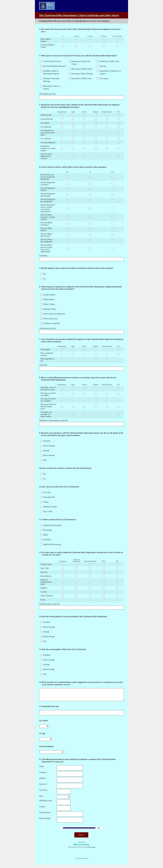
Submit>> (81, 838)
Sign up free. (92, 850)
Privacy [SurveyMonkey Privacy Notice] (77, 862)
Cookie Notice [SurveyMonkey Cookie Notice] (84, 862)
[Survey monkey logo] (82, 848)
